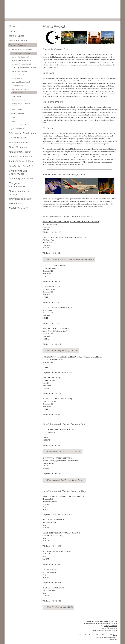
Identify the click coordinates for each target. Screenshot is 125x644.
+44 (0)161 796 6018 (110, 626)
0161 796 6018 (16, 15)
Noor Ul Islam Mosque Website (60, 607)
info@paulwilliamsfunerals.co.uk (107, 630)
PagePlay (114, 637)
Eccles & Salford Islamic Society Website (64, 452)
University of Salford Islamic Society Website (66, 480)
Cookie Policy (113, 639)
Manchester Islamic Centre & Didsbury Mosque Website (71, 259)
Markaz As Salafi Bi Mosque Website (62, 351)
